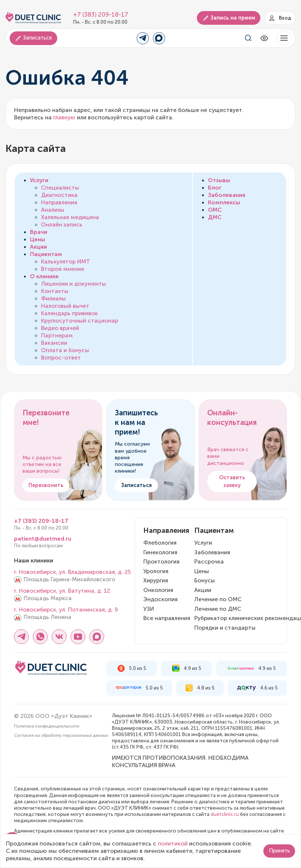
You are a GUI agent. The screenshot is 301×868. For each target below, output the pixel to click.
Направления (59, 202)
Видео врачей (60, 328)
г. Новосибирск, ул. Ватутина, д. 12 (62, 591)
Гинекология (160, 552)
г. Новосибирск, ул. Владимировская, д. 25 (72, 572)
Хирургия (156, 581)
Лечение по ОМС (218, 599)
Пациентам (46, 254)
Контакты (55, 291)
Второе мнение (63, 269)
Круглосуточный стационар (80, 321)
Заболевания (227, 195)
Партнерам (57, 336)
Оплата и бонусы (65, 350)
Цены (37, 239)
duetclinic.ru (225, 814)
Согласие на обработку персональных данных (61, 736)
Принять (279, 851)
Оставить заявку (232, 481)
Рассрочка (209, 562)
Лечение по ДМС (218, 609)
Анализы (53, 210)
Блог (215, 188)
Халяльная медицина (70, 217)
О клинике (44, 276)
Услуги (39, 180)
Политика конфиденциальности (47, 726)
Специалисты (60, 188)
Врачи (39, 232)
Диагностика (59, 195)
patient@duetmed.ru (43, 539)
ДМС (215, 217)
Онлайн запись (62, 225)
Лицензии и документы (73, 284)
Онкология (158, 590)
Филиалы (53, 299)
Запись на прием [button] (229, 18)
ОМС (215, 210)
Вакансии (54, 343)
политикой (173, 844)
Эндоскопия (160, 599)
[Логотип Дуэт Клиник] (33, 18)
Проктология (161, 562)
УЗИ (149, 609)
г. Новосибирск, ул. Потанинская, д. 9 (66, 610)
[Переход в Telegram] (143, 38)
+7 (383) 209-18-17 (101, 15)
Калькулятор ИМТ (66, 262)
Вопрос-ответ (61, 358)
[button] (284, 38)
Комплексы (224, 202)
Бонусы (205, 581)
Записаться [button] (33, 38)
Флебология (160, 543)
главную (64, 118)
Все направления (167, 618)
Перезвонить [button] (46, 485)
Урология (156, 571)
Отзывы (219, 180)
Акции (38, 247)
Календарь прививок (69, 313)
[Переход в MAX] (159, 38)
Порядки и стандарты (225, 628)
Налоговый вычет (65, 306)
